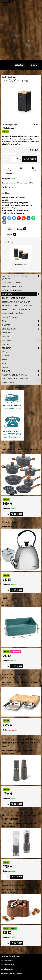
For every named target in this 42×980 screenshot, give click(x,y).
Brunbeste (21, 348)
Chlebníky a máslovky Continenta (17, 306)
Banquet (21, 371)
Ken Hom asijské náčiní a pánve (21, 379)
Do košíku (30, 159)
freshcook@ (5, 961)
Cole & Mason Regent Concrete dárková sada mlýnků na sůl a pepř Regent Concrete (19, 815)
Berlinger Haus (21, 329)
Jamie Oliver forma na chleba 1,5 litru (20, 598)
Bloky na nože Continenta (14, 298)
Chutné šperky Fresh (11, 317)
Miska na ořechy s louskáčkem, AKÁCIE (21, 885)
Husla (5, 352)
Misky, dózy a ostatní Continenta (17, 310)
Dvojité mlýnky (9, 383)
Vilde (4, 363)
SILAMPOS (21, 325)
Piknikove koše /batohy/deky (21, 375)
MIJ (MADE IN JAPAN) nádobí (13, 290)
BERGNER (6, 367)
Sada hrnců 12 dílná (12, 445)
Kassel (21, 360)
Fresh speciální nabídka (12, 313)
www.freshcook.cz (7, 969)
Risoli (21, 321)
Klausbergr (21, 340)
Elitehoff (6, 356)
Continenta (21, 294)
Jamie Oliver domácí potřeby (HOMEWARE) (21, 277)
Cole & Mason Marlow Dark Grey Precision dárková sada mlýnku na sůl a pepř (20, 743)
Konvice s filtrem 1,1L (12, 522)
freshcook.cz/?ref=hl (21, 387)
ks (6, 514)
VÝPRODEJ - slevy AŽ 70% (12, 286)
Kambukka (21, 333)
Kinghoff (6, 344)
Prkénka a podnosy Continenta (16, 302)
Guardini (6, 337)
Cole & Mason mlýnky (21, 283)
